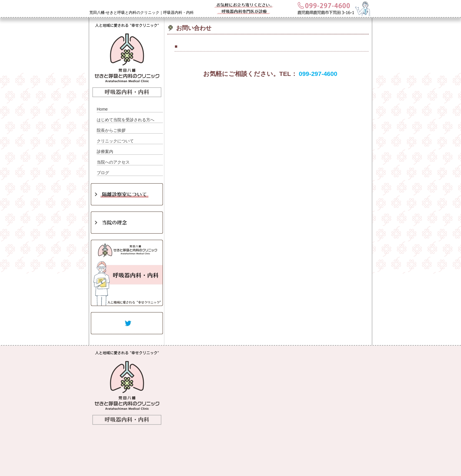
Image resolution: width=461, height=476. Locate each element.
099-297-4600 (318, 74)
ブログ (103, 173)
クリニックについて (115, 141)
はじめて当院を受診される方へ (126, 120)
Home (102, 109)
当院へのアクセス (113, 162)
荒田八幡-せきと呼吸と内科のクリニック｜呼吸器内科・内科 (142, 13)
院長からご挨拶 (111, 130)
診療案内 (105, 152)
